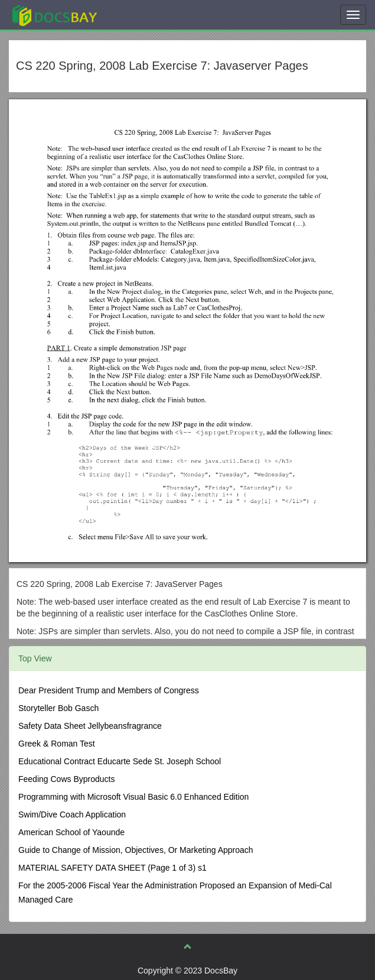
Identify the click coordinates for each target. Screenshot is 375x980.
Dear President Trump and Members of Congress (109, 690)
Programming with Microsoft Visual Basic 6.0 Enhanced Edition (133, 797)
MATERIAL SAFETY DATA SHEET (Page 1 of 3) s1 (112, 868)
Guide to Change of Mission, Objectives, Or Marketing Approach (136, 850)
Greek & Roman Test (57, 744)
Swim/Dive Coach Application (72, 814)
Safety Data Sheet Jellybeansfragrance (90, 726)
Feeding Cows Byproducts (66, 779)
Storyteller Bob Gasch (58, 708)
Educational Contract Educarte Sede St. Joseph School (120, 761)
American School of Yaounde (71, 832)
